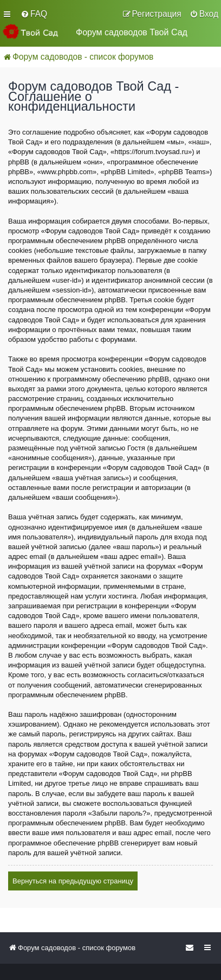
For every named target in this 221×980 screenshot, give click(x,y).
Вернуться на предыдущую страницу (73, 881)
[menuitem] (34, 14)
